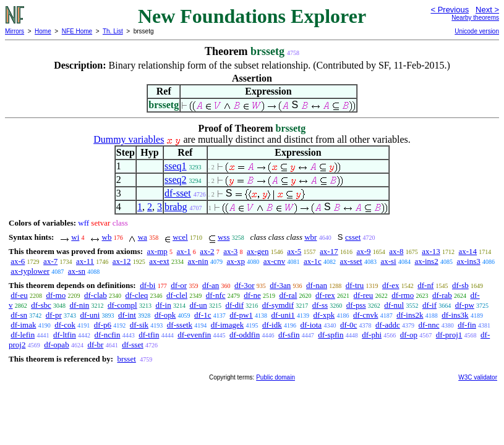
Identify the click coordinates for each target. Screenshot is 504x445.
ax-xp (236, 261)
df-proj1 (449, 335)
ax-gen (258, 251)
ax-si (388, 261)
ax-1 (184, 251)
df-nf (425, 285)
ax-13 (431, 251)
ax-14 (468, 251)
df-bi (147, 285)
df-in (163, 305)
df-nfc (216, 295)
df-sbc (41, 305)
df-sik (139, 325)
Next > (487, 10)
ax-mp (157, 251)
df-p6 (103, 325)
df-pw (465, 305)
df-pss (356, 305)
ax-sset (351, 261)
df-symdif (278, 305)
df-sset (178, 193)
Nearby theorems (475, 18)
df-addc (388, 325)
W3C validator (478, 377)
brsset (126, 359)
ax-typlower (30, 271)
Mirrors (15, 31)
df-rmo (403, 295)
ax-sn (77, 271)
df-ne (252, 295)
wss (224, 237)
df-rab (442, 295)
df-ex (391, 285)
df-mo (56, 295)
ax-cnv (274, 261)
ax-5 (294, 251)
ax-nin (198, 261)
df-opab (56, 345)
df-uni (90, 315)
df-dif (234, 305)
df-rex (325, 295)
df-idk (272, 325)
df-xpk (324, 315)
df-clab (96, 295)
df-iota (311, 325)
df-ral (288, 295)
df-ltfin (65, 335)
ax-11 (85, 261)
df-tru (355, 285)
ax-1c (313, 261)
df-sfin (289, 335)
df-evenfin (194, 335)
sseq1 (176, 166)
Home (43, 31)
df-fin (467, 325)
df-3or (245, 285)
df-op (409, 335)
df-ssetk (180, 325)
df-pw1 (241, 315)
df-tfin (149, 335)
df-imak (23, 325)
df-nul (394, 305)
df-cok (65, 325)
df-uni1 (283, 315)
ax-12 (122, 261)
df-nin (80, 305)
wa (143, 237)
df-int (127, 315)
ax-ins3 (468, 261)
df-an (211, 285)
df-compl (122, 305)
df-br (95, 345)
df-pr (54, 315)
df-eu (19, 295)
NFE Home (77, 31)
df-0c (348, 325)
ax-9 (363, 251)
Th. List (113, 31)
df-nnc (429, 325)
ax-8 (396, 251)
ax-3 (230, 251)
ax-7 (50, 261)
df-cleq (137, 295)
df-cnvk (365, 315)
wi (75, 237)
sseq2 (176, 180)
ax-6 (18, 261)
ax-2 (207, 251)
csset (353, 237)
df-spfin (331, 335)
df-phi (372, 335)
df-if (429, 305)
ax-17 (329, 251)
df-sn (19, 315)
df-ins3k (455, 315)
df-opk (165, 315)
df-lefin (23, 335)
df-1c (203, 315)
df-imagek (227, 325)
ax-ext (159, 261)
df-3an (280, 285)
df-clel (177, 295)
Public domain (275, 377)
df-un (198, 305)
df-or (179, 285)
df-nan (317, 285)
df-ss (320, 305)
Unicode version (477, 31)
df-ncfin (108, 335)
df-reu (364, 295)
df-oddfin (245, 335)
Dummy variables (129, 139)
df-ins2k (410, 315)
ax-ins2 (426, 261)
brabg (176, 207)
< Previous (450, 10)
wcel (180, 237)
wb (107, 237)
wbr (310, 237)
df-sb (460, 285)
